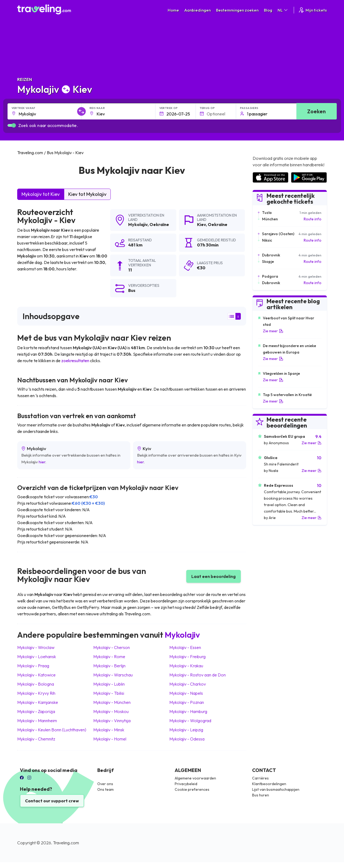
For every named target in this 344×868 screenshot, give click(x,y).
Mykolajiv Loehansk (37, 657)
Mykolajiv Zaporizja (36, 711)
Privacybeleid (186, 784)
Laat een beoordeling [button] (214, 576)
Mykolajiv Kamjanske (38, 702)
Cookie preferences (192, 789)
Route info (313, 219)
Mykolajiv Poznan (187, 702)
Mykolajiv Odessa (187, 739)
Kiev (201, 224)
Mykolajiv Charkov (188, 684)
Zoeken (316, 111)
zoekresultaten (75, 361)
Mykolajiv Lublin (109, 684)
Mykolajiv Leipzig (186, 730)
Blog (268, 10)
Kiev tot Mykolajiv (87, 194)
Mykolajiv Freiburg (187, 657)
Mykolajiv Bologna (36, 684)
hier (42, 462)
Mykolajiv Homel (110, 739)
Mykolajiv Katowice (36, 675)
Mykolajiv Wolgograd (190, 721)
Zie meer (273, 331)
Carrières (260, 778)
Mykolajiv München (112, 702)
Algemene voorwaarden (195, 778)
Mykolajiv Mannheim (37, 721)
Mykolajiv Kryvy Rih (36, 693)
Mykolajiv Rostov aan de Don (198, 675)
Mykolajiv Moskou (111, 711)
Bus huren (261, 795)
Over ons (105, 784)
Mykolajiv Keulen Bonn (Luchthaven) (52, 730)
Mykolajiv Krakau (186, 666)
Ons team (105, 789)
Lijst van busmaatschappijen (276, 789)
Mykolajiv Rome (109, 657)
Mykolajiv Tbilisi (109, 693)
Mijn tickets (312, 10)
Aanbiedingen (198, 10)
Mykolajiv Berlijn (109, 666)
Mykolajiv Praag (33, 666)
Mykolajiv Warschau (113, 675)
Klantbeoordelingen (269, 784)
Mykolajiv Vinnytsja (112, 721)
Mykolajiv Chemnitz (36, 739)
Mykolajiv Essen (185, 647)
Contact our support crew (52, 801)
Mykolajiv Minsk (109, 730)
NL (283, 10)
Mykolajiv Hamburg (188, 711)
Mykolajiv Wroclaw (36, 647)
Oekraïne (159, 224)
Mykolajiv (138, 224)
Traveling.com (66, 843)
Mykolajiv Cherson (112, 647)
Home (173, 10)
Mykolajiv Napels (186, 693)
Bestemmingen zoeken (237, 10)
